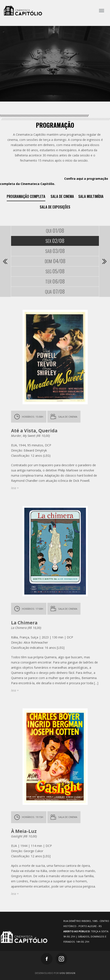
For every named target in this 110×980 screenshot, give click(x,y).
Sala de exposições (55, 207)
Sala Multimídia (91, 196)
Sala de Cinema (62, 196)
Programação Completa (26, 196)
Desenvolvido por (55, 973)
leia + (15, 488)
